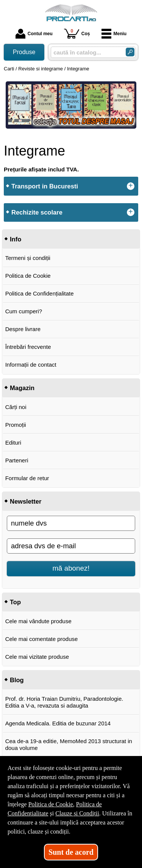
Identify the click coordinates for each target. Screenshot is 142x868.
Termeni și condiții (28, 258)
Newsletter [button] (26, 501)
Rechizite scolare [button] (37, 212)
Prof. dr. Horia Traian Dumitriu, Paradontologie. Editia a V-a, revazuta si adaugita (64, 702)
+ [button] (131, 186)
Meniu (114, 34)
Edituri (13, 443)
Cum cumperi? (24, 311)
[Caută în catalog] (130, 52)
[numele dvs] (71, 523)
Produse (24, 52)
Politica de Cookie (28, 276)
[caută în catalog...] (85, 52)
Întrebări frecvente (28, 347)
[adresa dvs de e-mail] (71, 546)
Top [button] (15, 602)
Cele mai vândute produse (38, 621)
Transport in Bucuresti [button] (45, 186)
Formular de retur (27, 478)
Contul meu (34, 34)
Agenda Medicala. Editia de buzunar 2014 (58, 723)
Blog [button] (17, 680)
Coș (77, 33)
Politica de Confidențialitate (40, 293)
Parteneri (17, 460)
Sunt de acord (71, 852)
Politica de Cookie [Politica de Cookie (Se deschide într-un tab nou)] (51, 804)
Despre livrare (23, 329)
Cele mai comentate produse (42, 639)
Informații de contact (31, 365)
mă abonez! (71, 568)
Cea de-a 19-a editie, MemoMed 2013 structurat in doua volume (69, 744)
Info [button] (16, 239)
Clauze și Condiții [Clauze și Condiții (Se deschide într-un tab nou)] (77, 813)
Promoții (16, 425)
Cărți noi (16, 407)
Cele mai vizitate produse (37, 657)
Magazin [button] (22, 388)
